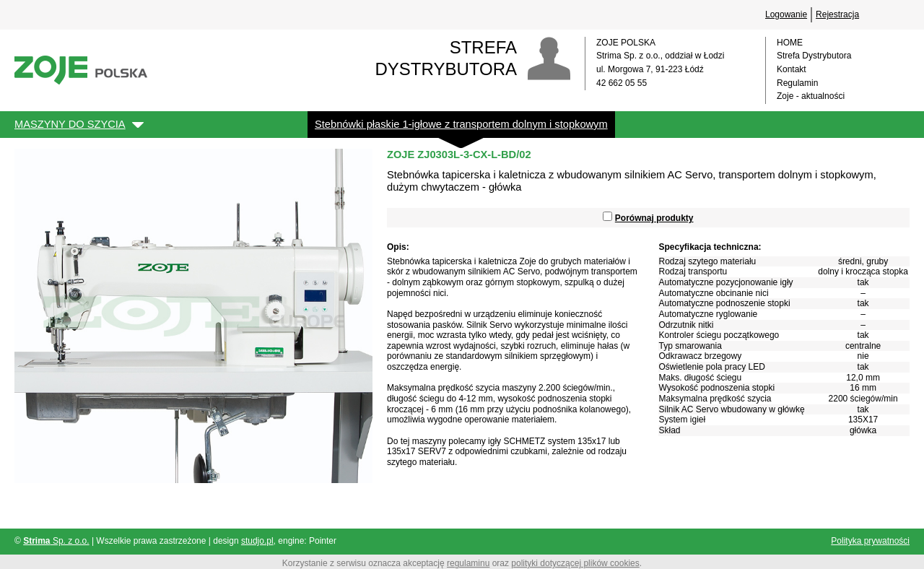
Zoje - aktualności (811, 96)
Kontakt (792, 69)
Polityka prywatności (870, 541)
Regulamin (797, 83)
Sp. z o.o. (56, 541)
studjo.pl (257, 541)
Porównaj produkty (654, 218)
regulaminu (468, 563)
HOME (790, 43)
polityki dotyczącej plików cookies (575, 563)
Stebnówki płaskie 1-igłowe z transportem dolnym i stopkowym (461, 124)
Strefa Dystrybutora (814, 56)
